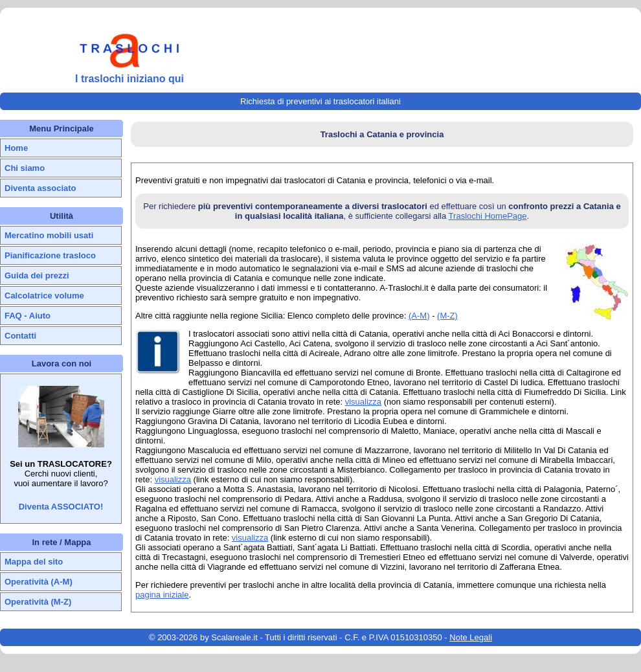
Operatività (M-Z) (38, 602)
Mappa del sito (34, 562)
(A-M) (419, 316)
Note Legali (471, 637)
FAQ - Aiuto (28, 316)
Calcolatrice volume (44, 296)
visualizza (363, 402)
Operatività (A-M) (39, 582)
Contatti (20, 336)
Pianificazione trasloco (50, 255)
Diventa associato (40, 188)
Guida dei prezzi (37, 275)
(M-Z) (447, 316)
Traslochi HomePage (488, 216)
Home (16, 148)
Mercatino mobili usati (49, 235)
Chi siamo (25, 168)
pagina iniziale (162, 595)
